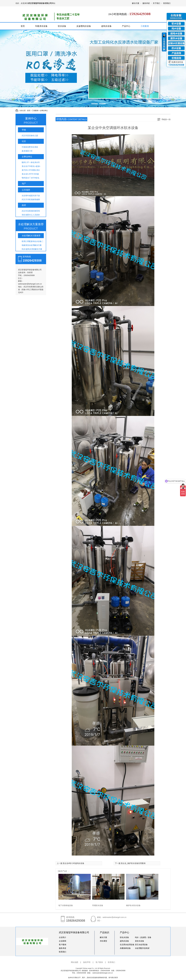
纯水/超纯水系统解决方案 (32, 249)
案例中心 (31, 121)
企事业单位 (44, 111)
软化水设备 (124, 937)
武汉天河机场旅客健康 (31, 199)
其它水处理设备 (141, 945)
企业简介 (63, 937)
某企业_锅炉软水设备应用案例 (133, 863)
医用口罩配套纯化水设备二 (33, 241)
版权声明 (87, 962)
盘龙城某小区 (27, 151)
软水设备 (62, 26)
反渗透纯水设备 (84, 26)
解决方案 (136, 3)
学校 (24, 130)
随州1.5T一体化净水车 (31, 162)
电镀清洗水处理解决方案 (32, 245)
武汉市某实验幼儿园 (30, 136)
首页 (23, 26)
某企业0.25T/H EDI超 (30, 174)
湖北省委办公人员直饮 (31, 215)
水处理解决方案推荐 (31, 227)
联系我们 (167, 3)
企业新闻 (63, 941)
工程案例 (145, 26)
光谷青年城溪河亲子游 (31, 196)
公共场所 (26, 190)
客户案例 (63, 945)
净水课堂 (103, 941)
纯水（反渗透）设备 (143, 937)
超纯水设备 (106, 26)
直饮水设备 (139, 941)
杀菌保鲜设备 (125, 948)
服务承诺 (146, 3)
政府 (24, 205)
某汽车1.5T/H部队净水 (31, 170)
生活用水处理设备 (127, 945)
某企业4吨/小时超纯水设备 (73, 863)
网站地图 (75, 962)
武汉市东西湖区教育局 (31, 211)
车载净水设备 (41, 26)
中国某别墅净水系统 (30, 147)
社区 (24, 141)
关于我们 (156, 3)
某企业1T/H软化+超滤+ (31, 166)
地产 (24, 184)
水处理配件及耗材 (142, 948)
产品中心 (126, 26)
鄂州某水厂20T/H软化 (30, 178)
